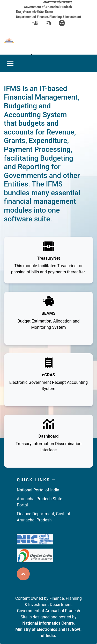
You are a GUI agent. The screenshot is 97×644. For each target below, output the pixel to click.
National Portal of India (38, 490)
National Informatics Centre (48, 623)
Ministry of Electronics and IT (43, 629)
